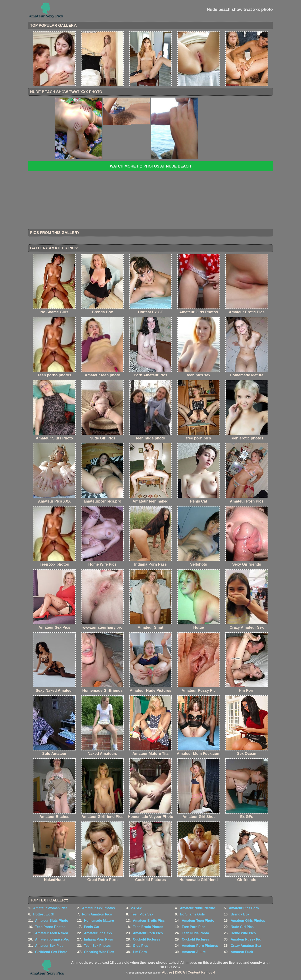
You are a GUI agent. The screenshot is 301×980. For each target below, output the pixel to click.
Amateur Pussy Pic (246, 939)
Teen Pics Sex (142, 914)
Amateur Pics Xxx (98, 933)
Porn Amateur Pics (97, 914)
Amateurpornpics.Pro (52, 939)
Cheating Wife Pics (99, 952)
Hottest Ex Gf (44, 914)
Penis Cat (92, 927)
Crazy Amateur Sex (246, 946)
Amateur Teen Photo (198, 921)
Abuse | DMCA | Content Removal (189, 972)
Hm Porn (140, 952)
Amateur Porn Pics (148, 933)
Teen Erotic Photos (148, 927)
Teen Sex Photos (97, 946)
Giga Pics (141, 946)
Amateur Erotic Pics (149, 921)
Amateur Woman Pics (50, 908)
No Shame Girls (192, 914)
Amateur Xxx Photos (98, 908)
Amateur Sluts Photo (52, 921)
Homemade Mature (99, 921)
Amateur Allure (194, 952)
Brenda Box (240, 914)
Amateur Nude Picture (198, 908)
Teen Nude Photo (195, 933)
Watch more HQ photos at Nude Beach (150, 166)
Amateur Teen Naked (52, 933)
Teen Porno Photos (50, 927)
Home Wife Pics (243, 933)
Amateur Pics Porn (244, 908)
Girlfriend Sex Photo (51, 952)
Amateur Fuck (242, 952)
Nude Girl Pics (242, 927)
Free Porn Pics (194, 927)
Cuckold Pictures (147, 939)
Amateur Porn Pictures (200, 946)
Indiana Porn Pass (99, 939)
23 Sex (136, 908)
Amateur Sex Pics (49, 946)
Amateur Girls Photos (248, 921)
